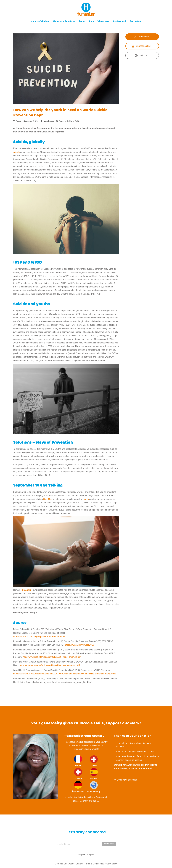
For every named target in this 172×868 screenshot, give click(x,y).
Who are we (103, 21)
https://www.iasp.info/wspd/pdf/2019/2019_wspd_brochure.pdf (52, 657)
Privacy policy (111, 864)
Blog (92, 21)
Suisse (94, 761)
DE (93, 854)
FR (84, 854)
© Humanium (61, 864)
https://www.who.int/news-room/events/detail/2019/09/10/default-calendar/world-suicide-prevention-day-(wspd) (64, 674)
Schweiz (78, 774)
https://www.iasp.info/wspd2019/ (80, 645)
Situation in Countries (64, 21)
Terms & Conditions (94, 864)
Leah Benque (49, 121)
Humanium (26, 590)
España (94, 774)
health (86, 499)
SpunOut (47, 499)
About (71, 864)
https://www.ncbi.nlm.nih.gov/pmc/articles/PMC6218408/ (39, 636)
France (78, 761)
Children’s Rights (40, 21)
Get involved (119, 21)
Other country (94, 787)
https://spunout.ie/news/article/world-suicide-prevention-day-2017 (50, 665)
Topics (82, 21)
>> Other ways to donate (125, 780)
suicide (17, 152)
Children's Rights (73, 121)
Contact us (135, 21)
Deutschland (78, 786)
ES (88, 854)
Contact (79, 864)
